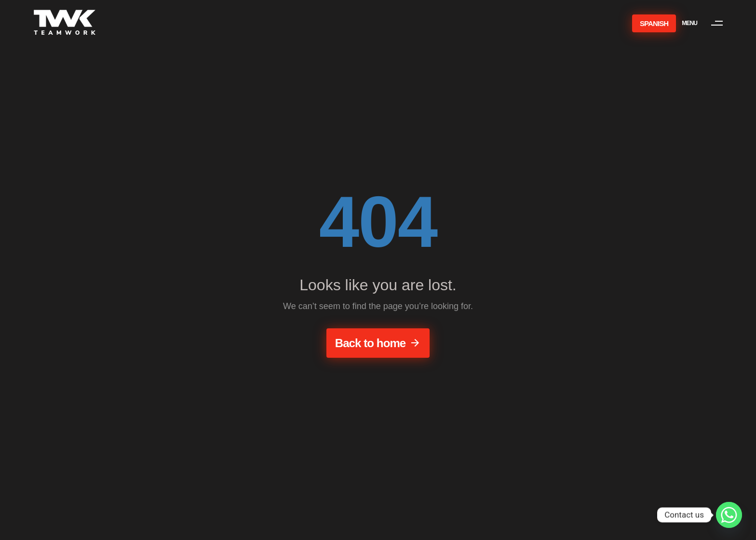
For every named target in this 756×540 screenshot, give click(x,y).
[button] (707, 23)
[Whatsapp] (729, 515)
